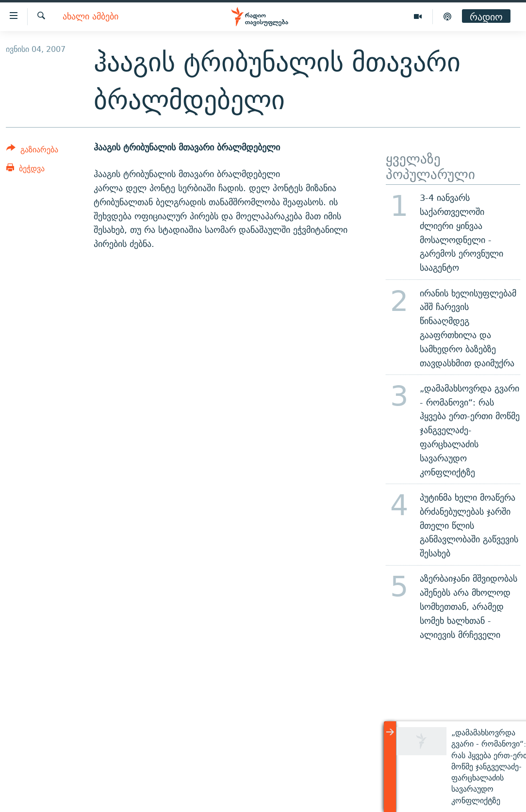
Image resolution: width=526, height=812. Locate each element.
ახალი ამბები (90, 17)
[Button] (32, 151)
